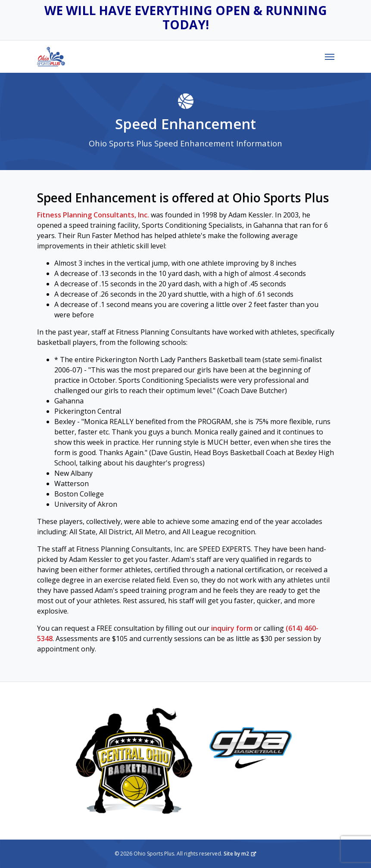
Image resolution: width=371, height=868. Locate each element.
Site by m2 (240, 854)
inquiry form (232, 628)
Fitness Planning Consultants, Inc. (93, 215)
